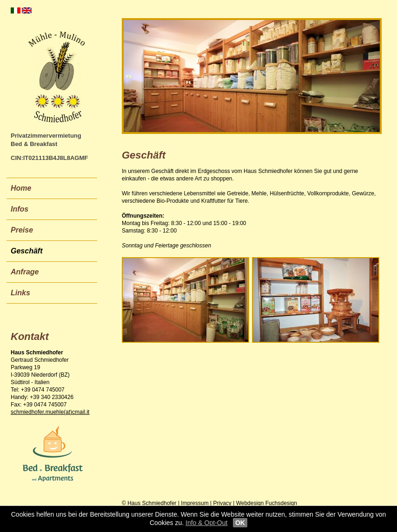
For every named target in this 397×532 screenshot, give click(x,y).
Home (21, 188)
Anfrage (25, 272)
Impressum (195, 503)
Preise (22, 230)
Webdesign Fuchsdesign (267, 503)
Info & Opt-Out (206, 523)
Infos (20, 209)
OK (240, 523)
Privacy (222, 503)
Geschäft (26, 251)
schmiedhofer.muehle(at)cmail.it (50, 412)
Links (20, 293)
